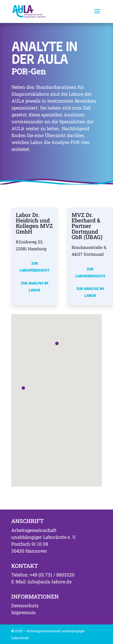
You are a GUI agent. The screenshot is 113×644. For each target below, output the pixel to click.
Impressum (23, 612)
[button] (23, 388)
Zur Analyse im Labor (35, 287)
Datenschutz (25, 605)
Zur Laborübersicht (35, 267)
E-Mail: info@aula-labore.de (41, 581)
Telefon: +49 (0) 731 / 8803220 (43, 575)
